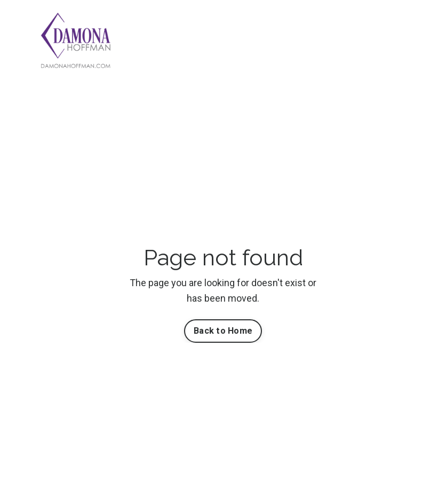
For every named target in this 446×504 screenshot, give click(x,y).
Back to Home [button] (223, 331)
